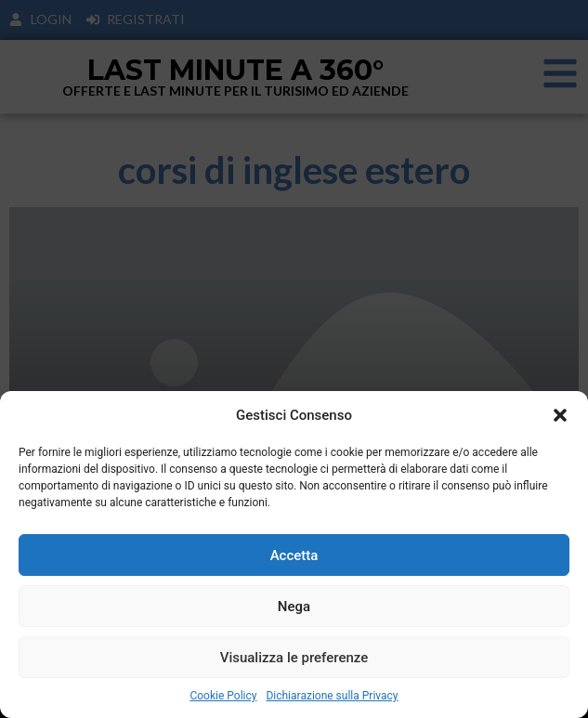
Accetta (294, 555)
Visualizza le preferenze (294, 658)
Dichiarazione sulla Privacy (332, 696)
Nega (294, 607)
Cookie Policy (223, 696)
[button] (560, 415)
